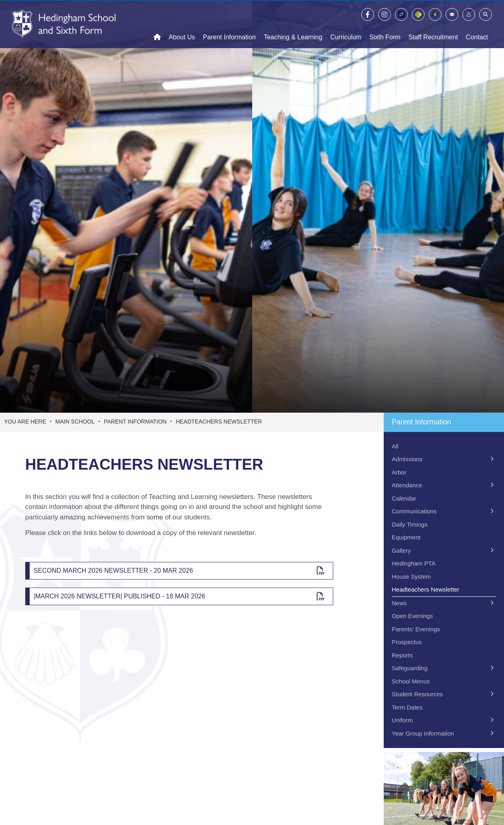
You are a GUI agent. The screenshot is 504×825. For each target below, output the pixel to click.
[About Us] (182, 24)
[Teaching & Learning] (293, 24)
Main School (75, 422)
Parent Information (135, 422)
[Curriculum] (346, 24)
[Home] (64, 24)
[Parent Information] (229, 24)
